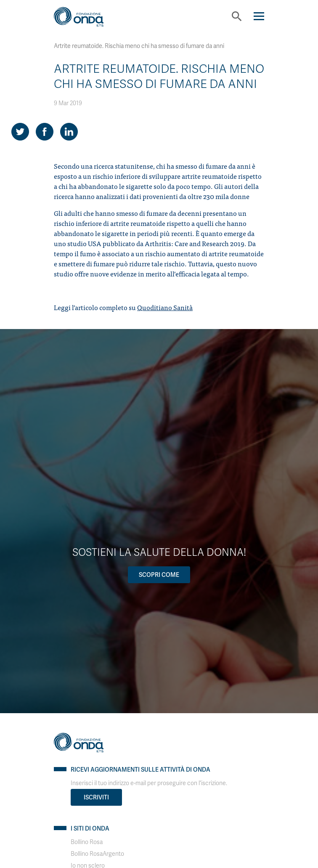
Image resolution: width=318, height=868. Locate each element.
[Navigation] (259, 16)
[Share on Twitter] (20, 132)
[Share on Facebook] (45, 132)
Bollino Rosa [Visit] (87, 842)
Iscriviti (96, 797)
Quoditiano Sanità (165, 307)
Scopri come (159, 575)
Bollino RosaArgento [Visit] (97, 854)
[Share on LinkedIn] (69, 132)
